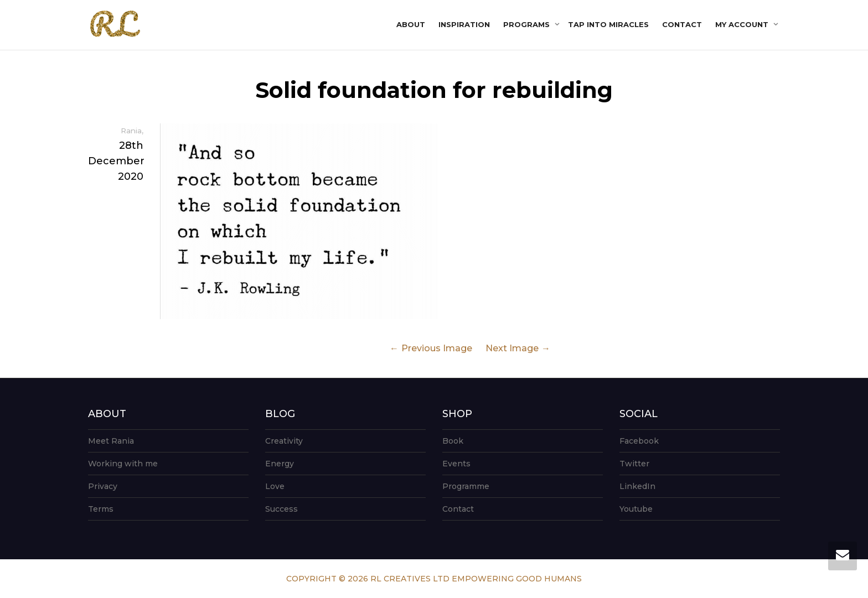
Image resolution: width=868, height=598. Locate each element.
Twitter (634, 464)
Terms (101, 509)
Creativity (284, 441)
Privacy (103, 486)
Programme (466, 486)
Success (281, 509)
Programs (528, 24)
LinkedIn (637, 486)
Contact (682, 24)
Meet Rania (111, 441)
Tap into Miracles (608, 24)
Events (456, 464)
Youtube (636, 509)
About (411, 24)
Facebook (639, 441)
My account (743, 24)
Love (275, 486)
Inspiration (464, 24)
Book (453, 441)
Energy (280, 464)
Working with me (123, 464)
